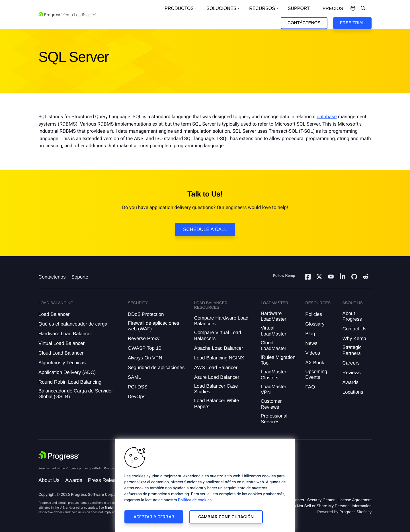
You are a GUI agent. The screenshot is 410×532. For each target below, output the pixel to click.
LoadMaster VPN (274, 389)
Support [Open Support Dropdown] (299, 8)
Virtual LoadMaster (274, 331)
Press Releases (106, 480)
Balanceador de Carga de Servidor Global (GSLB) (76, 394)
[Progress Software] (59, 456)
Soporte (80, 277)
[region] (205, 485)
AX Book (315, 363)
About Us (49, 480)
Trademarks (113, 508)
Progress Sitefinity (355, 512)
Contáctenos (304, 23)
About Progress (352, 316)
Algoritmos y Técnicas (62, 363)
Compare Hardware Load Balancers (221, 321)
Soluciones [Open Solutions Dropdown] (221, 8)
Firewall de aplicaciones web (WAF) (153, 326)
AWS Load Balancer (216, 368)
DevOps (137, 397)
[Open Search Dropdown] (363, 9)
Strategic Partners (352, 350)
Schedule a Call (205, 229)
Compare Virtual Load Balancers (218, 335)
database (327, 117)
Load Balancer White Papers (217, 403)
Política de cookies (195, 500)
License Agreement (354, 500)
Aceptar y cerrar (154, 517)
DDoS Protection (146, 314)
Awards (350, 382)
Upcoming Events (316, 374)
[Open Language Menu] (353, 9)
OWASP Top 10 (145, 348)
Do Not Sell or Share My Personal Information (331, 506)
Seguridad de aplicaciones (156, 368)
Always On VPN (145, 358)
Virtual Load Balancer (61, 343)
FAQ (310, 387)
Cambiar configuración (226, 517)
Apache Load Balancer (219, 348)
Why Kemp (354, 338)
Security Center (321, 500)
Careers (351, 363)
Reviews (352, 373)
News (311, 343)
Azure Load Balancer (217, 377)
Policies (314, 314)
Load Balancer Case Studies (216, 389)
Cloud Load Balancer (61, 353)
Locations (353, 392)
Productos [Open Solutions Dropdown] (179, 8)
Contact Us (354, 329)
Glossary (315, 324)
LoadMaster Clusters (274, 375)
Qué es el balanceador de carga (73, 324)
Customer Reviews (271, 404)
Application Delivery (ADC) (67, 372)
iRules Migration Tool (278, 360)
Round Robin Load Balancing (70, 382)
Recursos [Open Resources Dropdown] (262, 8)
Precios (333, 9)
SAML (134, 377)
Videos (313, 353)
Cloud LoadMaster (274, 346)
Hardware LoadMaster (274, 316)
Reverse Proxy (144, 338)
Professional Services (274, 419)
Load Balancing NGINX (219, 358)
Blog (310, 334)
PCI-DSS (138, 387)
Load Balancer (54, 314)
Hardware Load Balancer (65, 334)
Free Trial (352, 23)
